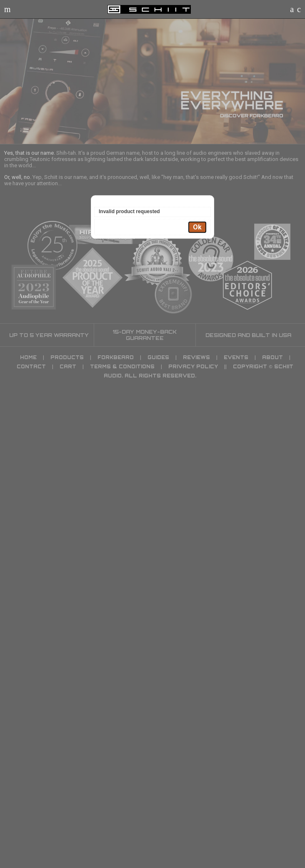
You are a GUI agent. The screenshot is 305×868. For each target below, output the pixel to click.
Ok (197, 227)
